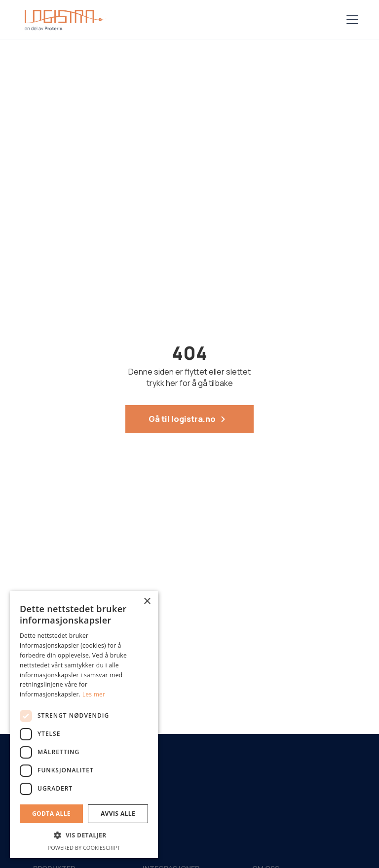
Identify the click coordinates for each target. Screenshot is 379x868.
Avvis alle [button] (118, 814)
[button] (350, 20)
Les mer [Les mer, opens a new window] (94, 694)
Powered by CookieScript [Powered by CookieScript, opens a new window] (84, 848)
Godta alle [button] (51, 814)
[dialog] (84, 725)
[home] (63, 20)
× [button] (147, 602)
